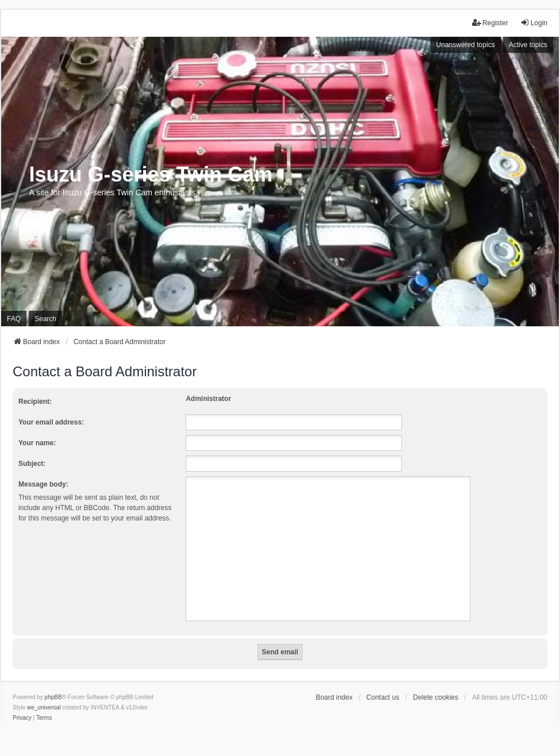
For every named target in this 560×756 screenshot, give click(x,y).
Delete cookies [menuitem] (436, 697)
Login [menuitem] (534, 23)
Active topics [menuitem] (528, 45)
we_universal (44, 707)
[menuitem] (22, 718)
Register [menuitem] (490, 23)
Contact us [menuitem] (383, 697)
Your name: (37, 443)
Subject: (32, 464)
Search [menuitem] (45, 319)
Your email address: (51, 422)
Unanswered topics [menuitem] (466, 45)
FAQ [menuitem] (14, 319)
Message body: (43, 484)
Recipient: (35, 402)
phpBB (53, 697)
